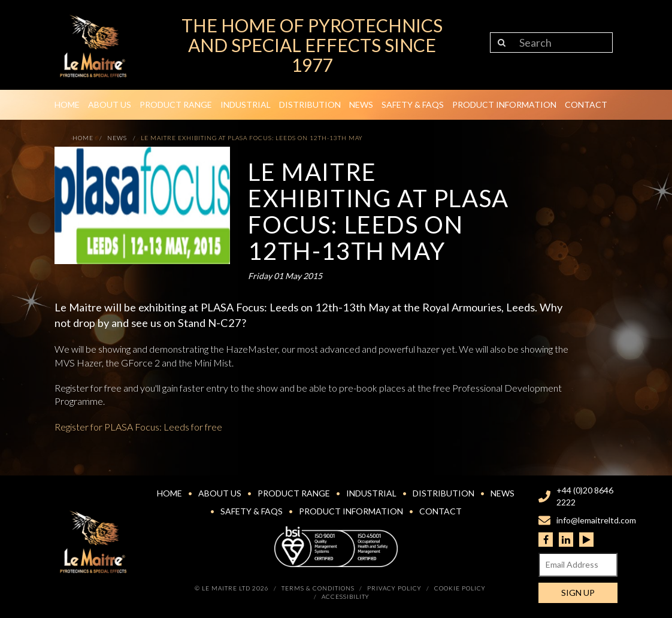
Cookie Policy (460, 588)
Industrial (246, 104)
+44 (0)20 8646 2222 (585, 496)
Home (67, 104)
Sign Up (578, 593)
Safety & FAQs (413, 104)
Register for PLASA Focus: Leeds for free (138, 427)
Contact (586, 104)
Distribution (310, 104)
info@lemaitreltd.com (596, 520)
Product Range (176, 104)
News (361, 104)
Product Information (504, 104)
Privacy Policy (394, 588)
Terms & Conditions (318, 588)
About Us (110, 104)
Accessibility (346, 596)
